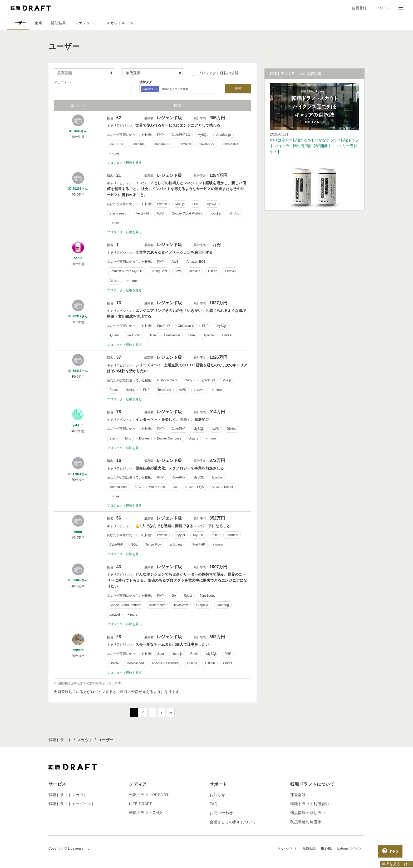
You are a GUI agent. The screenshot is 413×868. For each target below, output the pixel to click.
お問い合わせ (221, 813)
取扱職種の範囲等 (306, 822)
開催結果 (58, 23)
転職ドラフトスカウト (68, 795)
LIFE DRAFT (141, 804)
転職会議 (309, 849)
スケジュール (86, 23)
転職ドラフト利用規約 (310, 804)
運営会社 (298, 795)
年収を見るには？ (397, 864)
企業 (38, 23)
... (152, 712)
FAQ (214, 804)
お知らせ (217, 795)
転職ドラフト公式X (146, 813)
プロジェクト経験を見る (124, 163)
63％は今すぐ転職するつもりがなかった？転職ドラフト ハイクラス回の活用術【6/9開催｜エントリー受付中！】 (314, 146)
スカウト (85, 740)
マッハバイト (287, 849)
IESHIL (327, 849)
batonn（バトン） (351, 849)
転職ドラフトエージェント (72, 804)
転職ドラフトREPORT (149, 795)
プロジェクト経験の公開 (215, 73)
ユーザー (18, 23)
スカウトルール (120, 23)
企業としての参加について (233, 822)
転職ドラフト (60, 740)
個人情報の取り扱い (308, 813)
